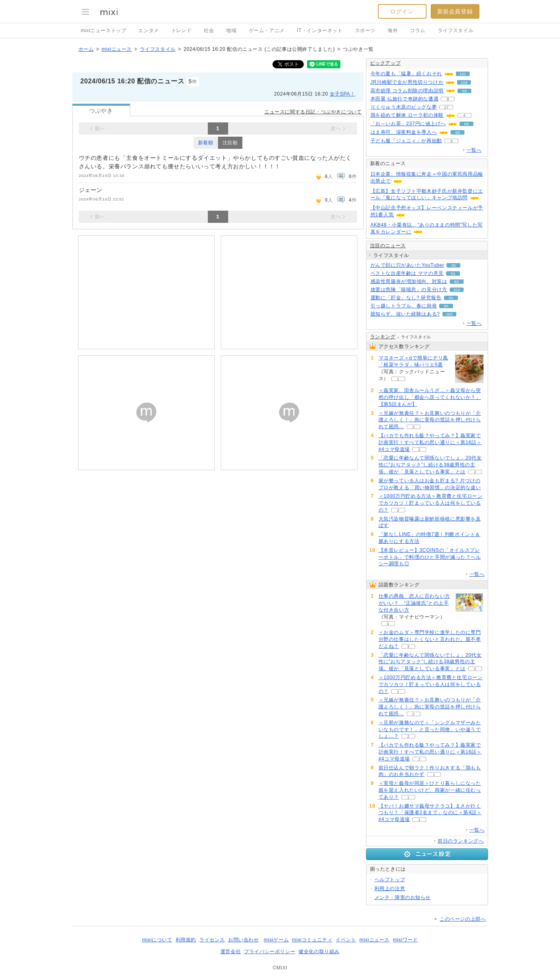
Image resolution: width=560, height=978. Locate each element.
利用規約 (186, 940)
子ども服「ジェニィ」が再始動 (406, 141)
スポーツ (365, 30)
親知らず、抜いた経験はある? (405, 314)
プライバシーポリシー (270, 952)
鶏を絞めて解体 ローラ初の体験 (407, 115)
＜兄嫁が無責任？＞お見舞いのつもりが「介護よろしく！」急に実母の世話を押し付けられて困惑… (430, 420)
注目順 (230, 143)
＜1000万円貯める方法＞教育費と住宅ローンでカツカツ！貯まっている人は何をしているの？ (431, 503)
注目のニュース (388, 246)
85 (446, 306)
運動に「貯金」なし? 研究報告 (406, 298)
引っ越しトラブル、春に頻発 (404, 306)
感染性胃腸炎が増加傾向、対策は (409, 281)
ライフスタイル (455, 30)
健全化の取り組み (319, 952)
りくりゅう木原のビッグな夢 (404, 107)
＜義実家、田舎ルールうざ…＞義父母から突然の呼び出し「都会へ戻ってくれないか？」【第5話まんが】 (430, 397)
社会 (209, 30)
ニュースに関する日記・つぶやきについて (313, 112)
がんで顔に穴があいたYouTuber (407, 265)
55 (451, 298)
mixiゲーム (277, 940)
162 (449, 314)
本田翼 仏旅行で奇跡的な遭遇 (405, 99)
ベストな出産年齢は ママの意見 (407, 273)
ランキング (383, 337)
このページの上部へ (463, 919)
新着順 (206, 143)
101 (463, 74)
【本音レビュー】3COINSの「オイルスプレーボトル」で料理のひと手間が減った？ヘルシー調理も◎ (430, 557)
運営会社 (231, 952)
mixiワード (405, 940)
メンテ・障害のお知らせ (403, 897)
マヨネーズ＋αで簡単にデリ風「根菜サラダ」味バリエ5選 (413, 361)
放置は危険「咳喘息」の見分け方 (409, 290)
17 (446, 107)
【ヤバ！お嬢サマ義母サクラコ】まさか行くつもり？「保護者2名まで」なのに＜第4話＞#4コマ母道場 (430, 813)
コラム (418, 30)
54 (453, 273)
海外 (393, 30)
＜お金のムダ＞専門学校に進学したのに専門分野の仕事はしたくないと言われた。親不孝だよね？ (430, 639)
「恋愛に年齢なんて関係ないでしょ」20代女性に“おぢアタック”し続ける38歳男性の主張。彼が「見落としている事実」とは (430, 465)
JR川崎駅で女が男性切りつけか (407, 82)
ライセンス (212, 940)
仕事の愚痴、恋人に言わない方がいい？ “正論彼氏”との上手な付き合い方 (414, 603)
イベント (346, 940)
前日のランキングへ (461, 841)
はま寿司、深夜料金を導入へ (404, 132)
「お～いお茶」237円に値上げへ (408, 124)
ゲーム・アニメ (267, 30)
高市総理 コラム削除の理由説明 (407, 91)
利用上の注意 (390, 889)
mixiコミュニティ (312, 940)
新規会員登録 (455, 11)
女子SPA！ (343, 94)
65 (454, 265)
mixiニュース (117, 49)
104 (464, 82)
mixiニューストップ (104, 30)
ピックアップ (386, 63)
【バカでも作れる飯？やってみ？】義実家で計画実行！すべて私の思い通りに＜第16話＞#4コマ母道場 (430, 442)
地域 (231, 30)
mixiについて (157, 940)
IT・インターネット (320, 30)
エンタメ (148, 30)
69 (464, 91)
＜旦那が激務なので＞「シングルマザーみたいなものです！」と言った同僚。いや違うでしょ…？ (430, 730)
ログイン (402, 11)
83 (458, 132)
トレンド (181, 30)
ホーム (86, 49)
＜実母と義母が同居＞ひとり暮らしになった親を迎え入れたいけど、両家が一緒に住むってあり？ (430, 790)
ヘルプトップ (390, 880)
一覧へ (474, 150)
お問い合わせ (244, 940)
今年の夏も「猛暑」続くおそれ (406, 74)
